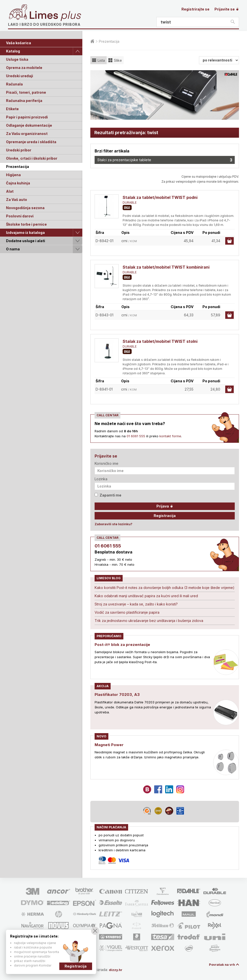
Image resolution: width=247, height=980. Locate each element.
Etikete (12, 109)
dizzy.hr (118, 969)
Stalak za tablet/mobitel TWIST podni (160, 197)
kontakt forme (170, 436)
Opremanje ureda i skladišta (31, 142)
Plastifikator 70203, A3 (118, 694)
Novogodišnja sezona (25, 208)
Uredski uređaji (20, 76)
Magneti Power (110, 744)
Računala (14, 84)
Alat (10, 191)
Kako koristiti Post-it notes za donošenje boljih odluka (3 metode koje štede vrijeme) (165, 588)
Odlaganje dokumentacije (29, 125)
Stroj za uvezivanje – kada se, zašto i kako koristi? (136, 604)
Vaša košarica (19, 43)
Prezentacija (18, 167)
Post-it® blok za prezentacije (123, 644)
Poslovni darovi (20, 216)
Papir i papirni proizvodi (27, 117)
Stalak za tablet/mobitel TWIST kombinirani (166, 267)
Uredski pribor (19, 150)
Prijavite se (227, 9)
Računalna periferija (24, 101)
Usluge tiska (17, 59)
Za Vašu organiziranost (27, 134)
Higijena (13, 175)
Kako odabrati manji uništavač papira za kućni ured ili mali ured (146, 596)
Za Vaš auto (17, 200)
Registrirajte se (195, 9)
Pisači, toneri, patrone (26, 92)
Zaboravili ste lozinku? (113, 524)
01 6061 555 (136, 436)
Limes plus (55, 16)
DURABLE (130, 203)
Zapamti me (108, 495)
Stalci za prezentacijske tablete (165, 160)
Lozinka (101, 479)
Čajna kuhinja (18, 183)
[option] (165, 95)
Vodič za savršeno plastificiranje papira (127, 612)
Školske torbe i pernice (26, 224)
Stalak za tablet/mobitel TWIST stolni (160, 341)
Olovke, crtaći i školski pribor (32, 158)
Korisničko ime (106, 463)
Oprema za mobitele (24, 68)
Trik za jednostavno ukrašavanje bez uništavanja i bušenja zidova (149, 621)
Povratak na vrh (221, 964)
